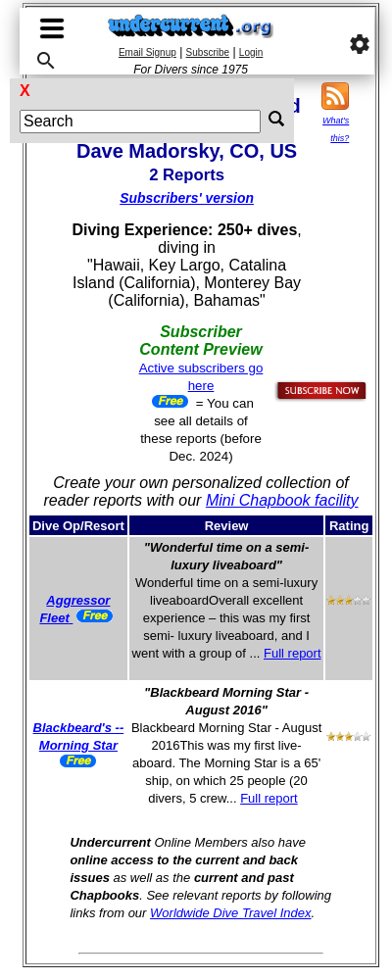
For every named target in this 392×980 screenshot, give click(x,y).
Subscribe (208, 52)
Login (251, 52)
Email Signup (147, 52)
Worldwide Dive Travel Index (230, 913)
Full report (293, 653)
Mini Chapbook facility (282, 500)
